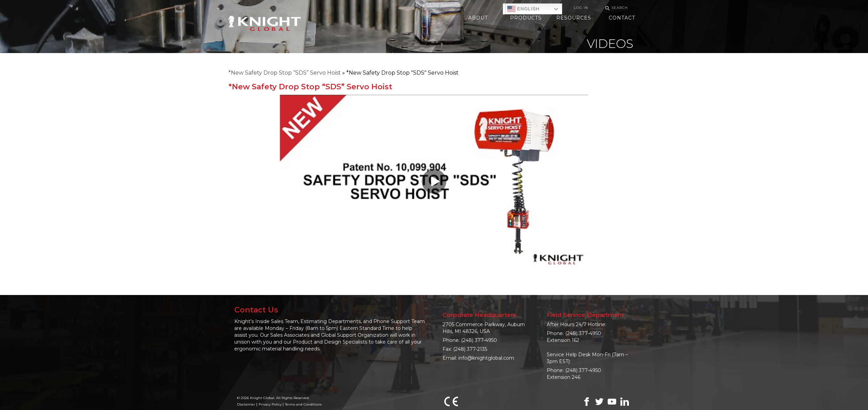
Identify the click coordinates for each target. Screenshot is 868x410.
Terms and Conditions (303, 404)
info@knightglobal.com (486, 358)
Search (616, 8)
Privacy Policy (270, 404)
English (523, 9)
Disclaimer (246, 404)
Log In (581, 8)
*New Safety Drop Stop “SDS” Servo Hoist (285, 73)
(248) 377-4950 (479, 340)
